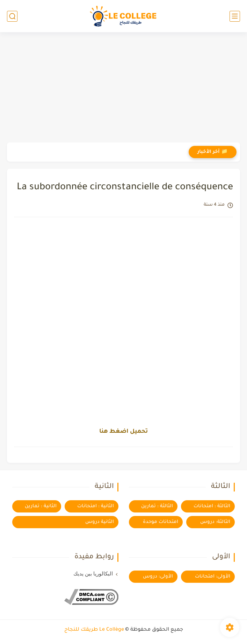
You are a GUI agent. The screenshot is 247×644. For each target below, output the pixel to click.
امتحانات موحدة (161, 522)
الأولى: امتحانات (213, 577)
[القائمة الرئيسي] (235, 16)
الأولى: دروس (158, 577)
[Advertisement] (123, 88)
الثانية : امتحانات (96, 506)
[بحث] (12, 16)
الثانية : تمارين (41, 506)
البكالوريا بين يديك (93, 574)
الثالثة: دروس (215, 522)
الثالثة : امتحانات (212, 506)
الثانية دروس (100, 522)
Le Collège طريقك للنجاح (94, 630)
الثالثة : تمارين (157, 506)
